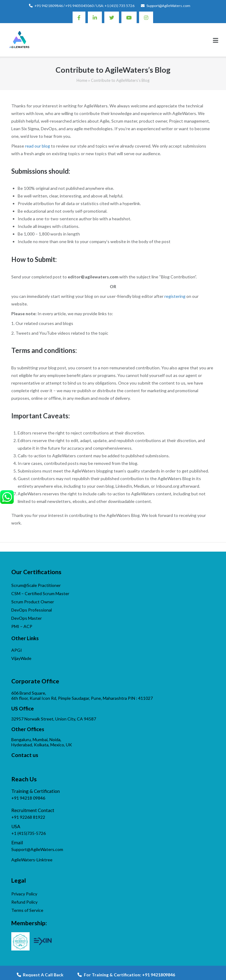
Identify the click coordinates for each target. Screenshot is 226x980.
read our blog (38, 146)
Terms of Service (27, 910)
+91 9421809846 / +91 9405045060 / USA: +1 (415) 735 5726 (84, 6)
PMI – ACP (22, 626)
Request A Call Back (40, 975)
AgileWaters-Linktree (32, 860)
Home (82, 80)
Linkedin (95, 17)
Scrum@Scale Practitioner (36, 585)
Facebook (79, 17)
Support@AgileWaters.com (168, 6)
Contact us (25, 755)
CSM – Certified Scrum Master (40, 593)
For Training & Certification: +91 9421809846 (126, 975)
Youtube (129, 17)
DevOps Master (27, 618)
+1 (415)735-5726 (29, 833)
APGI (17, 650)
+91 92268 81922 (28, 817)
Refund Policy (24, 902)
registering (175, 296)
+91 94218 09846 (28, 798)
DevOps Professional (32, 610)
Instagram (146, 17)
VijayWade (21, 658)
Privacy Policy (24, 894)
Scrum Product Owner (33, 602)
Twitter (112, 17)
